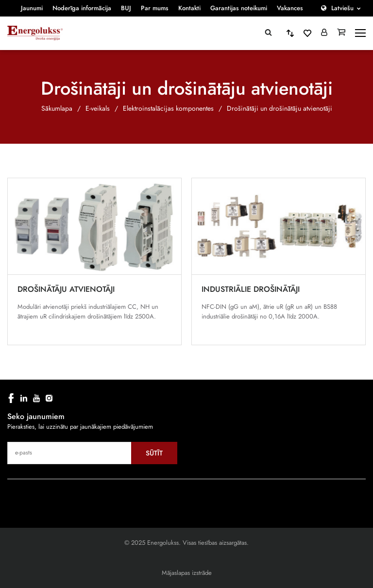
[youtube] (36, 398)
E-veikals (98, 108)
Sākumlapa (57, 108)
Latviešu (342, 8)
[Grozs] (341, 33)
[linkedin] (24, 398)
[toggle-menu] (360, 33)
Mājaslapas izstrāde (187, 573)
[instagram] (49, 398)
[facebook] (11, 398)
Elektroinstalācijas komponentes (168, 108)
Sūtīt (154, 453)
